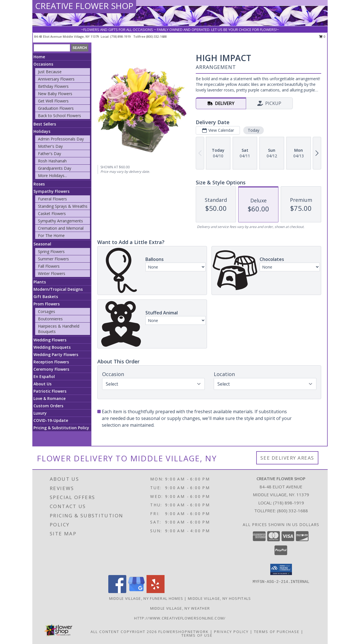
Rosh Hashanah (52, 161)
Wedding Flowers (50, 340)
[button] (281, 569)
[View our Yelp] (156, 592)
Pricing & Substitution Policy (61, 428)
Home (39, 57)
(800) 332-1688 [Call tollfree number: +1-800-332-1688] (157, 36)
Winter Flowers (52, 273)
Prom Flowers (47, 304)
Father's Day (49, 154)
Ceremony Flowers (51, 369)
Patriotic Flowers (50, 391)
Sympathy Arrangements (60, 221)
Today (254, 130)
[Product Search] (52, 48)
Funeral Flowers (52, 199)
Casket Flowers (52, 213)
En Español (44, 376)
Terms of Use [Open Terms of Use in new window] (197, 635)
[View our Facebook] (117, 592)
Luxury (40, 413)
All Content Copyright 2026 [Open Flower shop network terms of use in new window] (124, 632)
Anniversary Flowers (56, 79)
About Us (42, 384)
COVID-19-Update (51, 420)
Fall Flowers (49, 266)
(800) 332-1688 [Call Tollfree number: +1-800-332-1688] (292, 511)
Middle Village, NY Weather (180, 608)
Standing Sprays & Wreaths (63, 206)
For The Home (51, 235)
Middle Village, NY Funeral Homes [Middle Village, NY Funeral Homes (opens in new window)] (146, 598)
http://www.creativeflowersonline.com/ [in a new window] (180, 618)
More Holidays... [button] (52, 175)
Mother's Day (50, 146)
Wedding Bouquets (52, 347)
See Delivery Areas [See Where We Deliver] (287, 458)
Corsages (47, 311)
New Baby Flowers (55, 94)
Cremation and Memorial (61, 228)
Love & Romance (49, 398)
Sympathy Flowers (51, 191)
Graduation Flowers (56, 108)
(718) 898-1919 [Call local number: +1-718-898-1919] (121, 36)
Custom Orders (48, 406)
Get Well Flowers (53, 101)
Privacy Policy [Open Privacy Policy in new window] (231, 632)
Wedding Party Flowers (56, 355)
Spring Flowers (51, 251)
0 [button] (322, 36)
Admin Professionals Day (61, 139)
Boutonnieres (50, 319)
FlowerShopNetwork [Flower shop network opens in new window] (184, 632)
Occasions (43, 64)
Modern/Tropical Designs (58, 289)
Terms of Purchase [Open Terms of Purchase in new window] (277, 632)
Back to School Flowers (59, 116)
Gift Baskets (46, 297)
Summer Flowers (53, 259)
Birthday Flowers (53, 86)
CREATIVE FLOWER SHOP (84, 6)
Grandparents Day (55, 168)
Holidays (42, 131)
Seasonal (42, 244)
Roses (39, 184)
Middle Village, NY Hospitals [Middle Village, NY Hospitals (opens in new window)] (219, 598)
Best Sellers (45, 124)
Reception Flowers (51, 362)
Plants (40, 282)
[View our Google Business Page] (136, 592)
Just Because (50, 72)
